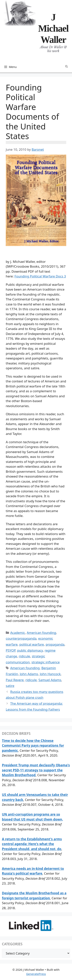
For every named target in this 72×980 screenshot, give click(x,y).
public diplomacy (30, 650)
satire (10, 686)
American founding (41, 633)
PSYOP (11, 650)
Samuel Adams (50, 680)
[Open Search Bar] (67, 67)
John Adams (29, 674)
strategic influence (46, 662)
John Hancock (50, 674)
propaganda (55, 644)
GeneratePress (36, 974)
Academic (18, 633)
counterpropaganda (21, 638)
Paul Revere (15, 680)
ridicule (24, 656)
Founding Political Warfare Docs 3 (40, 276)
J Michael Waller (53, 28)
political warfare (32, 644)
